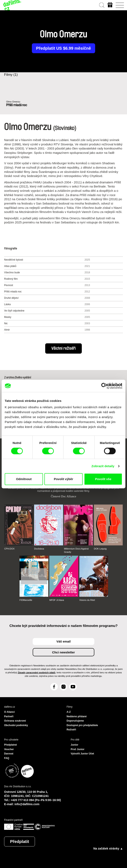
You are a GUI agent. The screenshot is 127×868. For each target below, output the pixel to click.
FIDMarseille (26, 600)
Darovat (9, 754)
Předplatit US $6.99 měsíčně (64, 48)
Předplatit (20, 842)
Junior (74, 745)
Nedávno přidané (77, 716)
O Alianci (9, 712)
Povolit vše (103, 479)
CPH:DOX (9, 549)
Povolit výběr (63, 479)
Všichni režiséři (63, 348)
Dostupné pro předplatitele (82, 725)
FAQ (7, 758)
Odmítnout (24, 479)
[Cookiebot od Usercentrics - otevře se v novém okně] (104, 386)
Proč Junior (78, 749)
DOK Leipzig (100, 549)
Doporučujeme (75, 721)
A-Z (69, 712)
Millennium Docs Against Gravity (76, 550)
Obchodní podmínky (16, 725)
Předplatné (10, 745)
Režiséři (71, 730)
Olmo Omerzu (13, 102)
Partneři (9, 716)
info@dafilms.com (27, 804)
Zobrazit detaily (103, 466)
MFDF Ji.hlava (57, 600)
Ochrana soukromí (15, 721)
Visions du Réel (87, 600)
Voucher (9, 749)
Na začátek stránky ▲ (108, 848)
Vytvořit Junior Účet (82, 754)
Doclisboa (39, 549)
